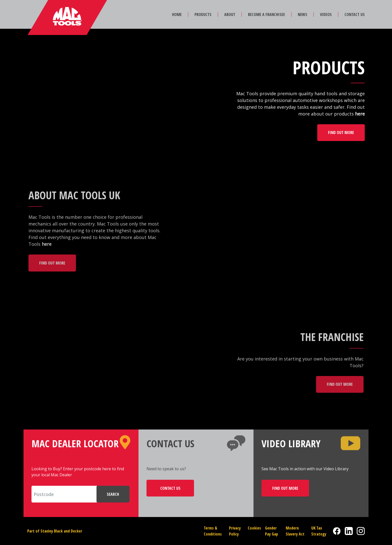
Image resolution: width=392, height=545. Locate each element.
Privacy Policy (235, 531)
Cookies (254, 528)
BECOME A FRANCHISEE (266, 14)
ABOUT (230, 14)
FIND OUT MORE (341, 132)
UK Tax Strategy (319, 531)
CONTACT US (355, 14)
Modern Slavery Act (295, 531)
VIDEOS (326, 14)
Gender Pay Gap (271, 531)
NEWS (302, 14)
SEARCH (113, 494)
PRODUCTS (203, 14)
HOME (177, 14)
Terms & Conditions (213, 531)
